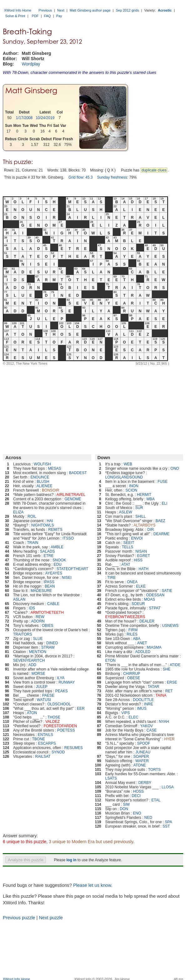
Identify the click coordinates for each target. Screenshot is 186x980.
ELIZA (18, 512)
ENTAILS (45, 735)
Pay (59, 16)
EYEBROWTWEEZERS (125, 617)
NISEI (66, 578)
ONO (175, 468)
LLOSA (168, 787)
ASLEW (126, 512)
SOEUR (138, 604)
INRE (149, 704)
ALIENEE (45, 486)
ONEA (132, 582)
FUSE (163, 482)
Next (61, 10)
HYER (169, 739)
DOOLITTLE (143, 700)
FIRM (133, 630)
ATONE (140, 765)
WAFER (142, 761)
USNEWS (171, 626)
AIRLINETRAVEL (71, 495)
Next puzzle (51, 918)
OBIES (48, 626)
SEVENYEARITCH (29, 661)
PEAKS (62, 691)
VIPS (126, 713)
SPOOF (143, 743)
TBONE (39, 739)
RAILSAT (43, 757)
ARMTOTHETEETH (47, 612)
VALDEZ (53, 722)
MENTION (38, 652)
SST (166, 826)
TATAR (153, 687)
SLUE (38, 639)
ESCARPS (47, 743)
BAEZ (161, 521)
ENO (137, 813)
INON (134, 486)
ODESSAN (155, 595)
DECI (136, 796)
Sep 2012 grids (128, 10)
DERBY (145, 783)
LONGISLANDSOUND (124, 477)
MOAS (150, 599)
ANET (142, 643)
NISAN (141, 551)
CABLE (53, 604)
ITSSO (68, 538)
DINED (52, 643)
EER (81, 709)
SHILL (141, 516)
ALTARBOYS (144, 525)
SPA (168, 822)
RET (169, 691)
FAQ (48, 16)
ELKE (141, 586)
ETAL (156, 800)
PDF (35, 16)
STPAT (155, 608)
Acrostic (165, 10)
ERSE (172, 682)
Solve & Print (15, 16)
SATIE (167, 591)
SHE (167, 669)
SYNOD (58, 752)
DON (124, 809)
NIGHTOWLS (43, 525)
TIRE (111, 578)
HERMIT (144, 495)
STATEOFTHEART (72, 569)
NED (148, 818)
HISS (138, 560)
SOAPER (141, 757)
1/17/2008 (24, 118)
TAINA (161, 695)
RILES (132, 634)
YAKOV (147, 726)
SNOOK (59, 560)
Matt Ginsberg (31, 91)
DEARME (161, 534)
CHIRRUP (132, 674)
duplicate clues (154, 170)
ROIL (32, 516)
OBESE (134, 678)
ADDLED (143, 652)
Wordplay (31, 64)
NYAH (164, 722)
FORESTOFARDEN (60, 726)
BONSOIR (50, 490)
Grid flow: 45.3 (80, 177)
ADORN (38, 621)
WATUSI (44, 700)
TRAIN (33, 543)
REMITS (55, 530)
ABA (137, 639)
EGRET (144, 556)
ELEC (133, 717)
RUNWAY (67, 682)
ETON (111, 661)
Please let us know (92, 885)
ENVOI (137, 538)
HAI (50, 521)
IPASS (49, 582)
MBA (150, 499)
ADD (32, 665)
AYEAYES (54, 573)
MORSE (38, 674)
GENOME (73, 499)
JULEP (42, 687)
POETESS (66, 730)
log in (71, 860)
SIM (126, 805)
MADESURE (41, 591)
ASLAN (19, 599)
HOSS (138, 791)
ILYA (61, 678)
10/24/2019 (45, 118)
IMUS (142, 709)
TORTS (154, 770)
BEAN (50, 586)
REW (40, 617)
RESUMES (73, 748)
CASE (152, 730)
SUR (139, 508)
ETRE (48, 556)
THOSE (54, 717)
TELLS (128, 547)
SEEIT (129, 543)
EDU (57, 564)
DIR (151, 530)
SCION (131, 490)
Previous (45, 10)
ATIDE (175, 665)
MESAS (54, 468)
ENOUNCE (40, 477)
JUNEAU (143, 752)
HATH (143, 569)
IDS (32, 608)
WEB (128, 464)
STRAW (48, 647)
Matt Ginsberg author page (90, 10)
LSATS (111, 778)
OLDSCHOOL (59, 704)
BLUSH (43, 482)
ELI (164, 503)
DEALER (147, 621)
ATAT (126, 564)
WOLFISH (42, 464)
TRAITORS (23, 634)
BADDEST (78, 473)
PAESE (48, 695)
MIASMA (154, 647)
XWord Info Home (18, 10)
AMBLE (57, 547)
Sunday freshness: (112, 177)
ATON (32, 713)
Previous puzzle (19, 918)
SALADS (47, 551)
